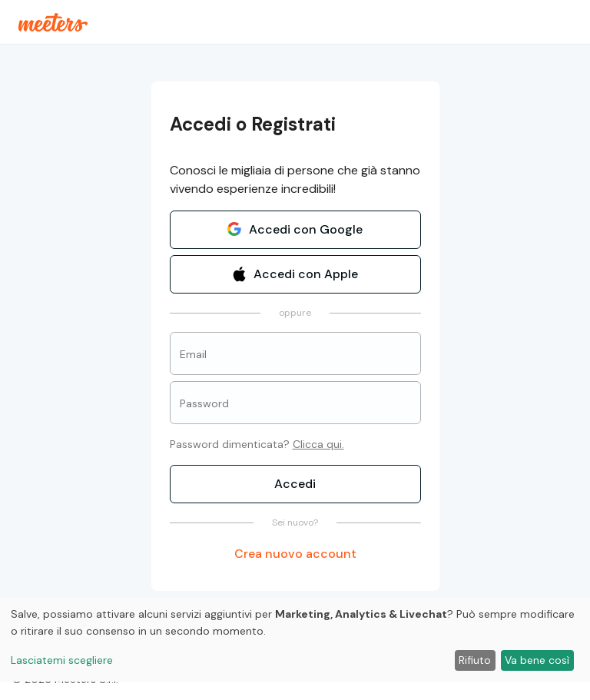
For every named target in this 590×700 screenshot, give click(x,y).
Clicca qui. (318, 444)
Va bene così (537, 660)
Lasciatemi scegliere (62, 660)
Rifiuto (475, 660)
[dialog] (295, 640)
